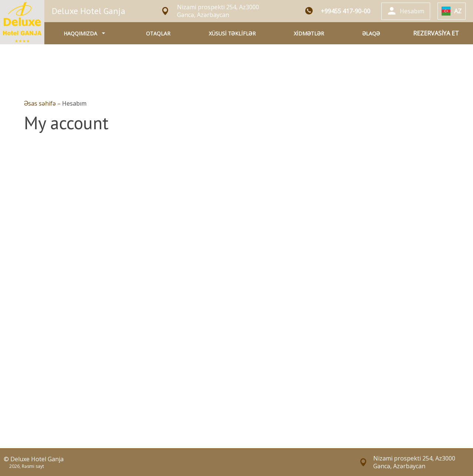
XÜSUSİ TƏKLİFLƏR (232, 33)
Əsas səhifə (41, 103)
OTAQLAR (158, 33)
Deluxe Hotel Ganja (89, 11)
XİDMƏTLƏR (309, 33)
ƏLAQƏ (371, 33)
